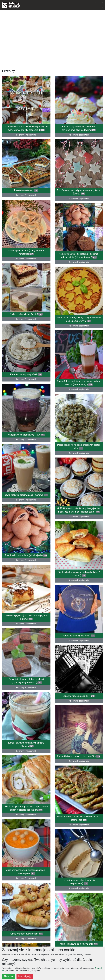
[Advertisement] (52, 38)
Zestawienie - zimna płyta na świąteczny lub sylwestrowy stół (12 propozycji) (26, 128)
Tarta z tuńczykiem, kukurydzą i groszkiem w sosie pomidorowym (79, 283)
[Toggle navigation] (99, 5)
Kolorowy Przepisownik (79, 829)
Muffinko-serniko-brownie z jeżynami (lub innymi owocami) (26, 843)
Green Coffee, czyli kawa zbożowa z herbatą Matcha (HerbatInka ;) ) (79, 340)
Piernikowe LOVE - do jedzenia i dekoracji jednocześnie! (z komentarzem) (79, 229)
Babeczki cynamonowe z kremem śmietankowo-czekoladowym (79, 128)
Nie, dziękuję (25, 976)
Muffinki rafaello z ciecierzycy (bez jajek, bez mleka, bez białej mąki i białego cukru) (79, 437)
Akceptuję (9, 976)
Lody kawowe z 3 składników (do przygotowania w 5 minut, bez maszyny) (79, 821)
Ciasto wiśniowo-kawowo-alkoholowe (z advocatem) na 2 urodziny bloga (26, 789)
